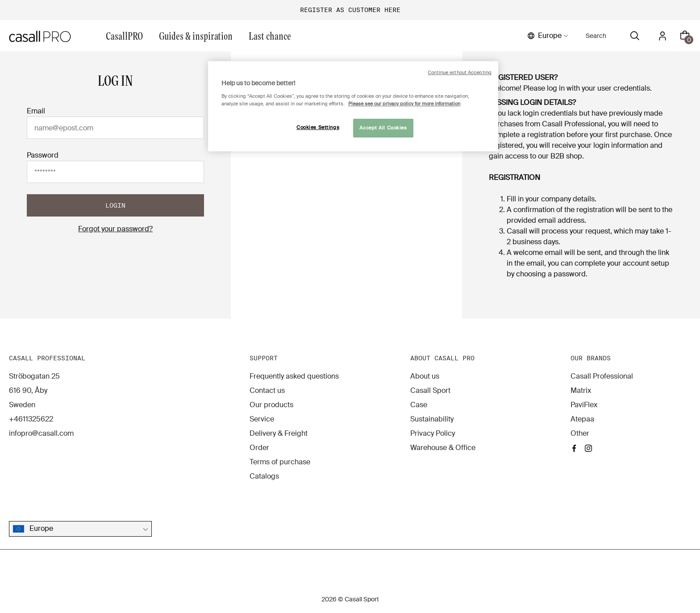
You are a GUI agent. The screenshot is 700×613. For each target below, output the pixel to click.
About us (425, 376)
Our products (271, 405)
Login (115, 205)
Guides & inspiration (196, 35)
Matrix (581, 390)
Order (259, 448)
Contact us (267, 390)
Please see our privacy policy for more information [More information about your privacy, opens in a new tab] (404, 104)
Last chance (270, 35)
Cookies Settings (318, 127)
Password (43, 155)
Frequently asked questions (294, 376)
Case (419, 405)
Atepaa (582, 419)
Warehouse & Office (443, 448)
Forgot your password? (115, 229)
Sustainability (432, 419)
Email (36, 111)
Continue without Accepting (460, 73)
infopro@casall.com (41, 433)
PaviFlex (584, 405)
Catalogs (264, 476)
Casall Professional (602, 376)
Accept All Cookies (383, 128)
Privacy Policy (433, 433)
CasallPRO (124, 35)
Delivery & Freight (279, 433)
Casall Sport (430, 390)
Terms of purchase (280, 462)
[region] (353, 106)
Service (262, 419)
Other (580, 433)
